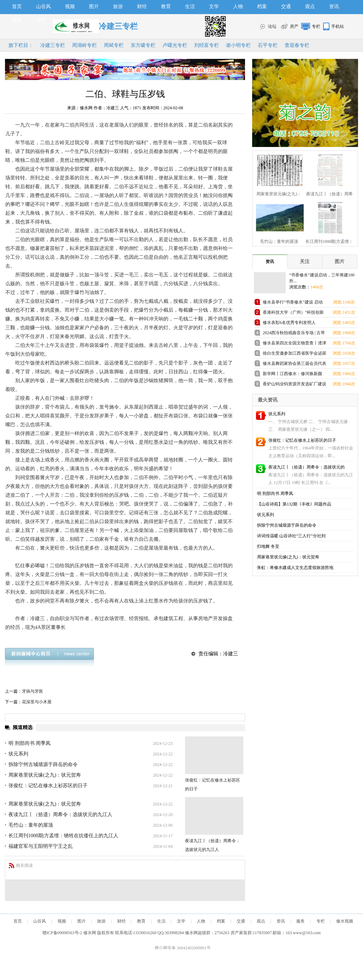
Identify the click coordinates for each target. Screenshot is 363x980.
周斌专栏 (114, 45)
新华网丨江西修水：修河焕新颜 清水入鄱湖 (292, 375)
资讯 (334, 7)
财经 (142, 7)
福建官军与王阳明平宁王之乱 (41, 846)
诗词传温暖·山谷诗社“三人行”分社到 (291, 536)
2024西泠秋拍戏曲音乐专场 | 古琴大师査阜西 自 (294, 334)
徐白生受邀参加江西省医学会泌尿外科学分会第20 (294, 354)
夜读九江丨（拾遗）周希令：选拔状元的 (307, 467)
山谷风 (43, 7)
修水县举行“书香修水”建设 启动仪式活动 (293, 303)
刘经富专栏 (207, 45)
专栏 (41, 20)
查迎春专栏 (297, 45)
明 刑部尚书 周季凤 (29, 743)
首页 (17, 7)
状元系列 (18, 754)
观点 (310, 7)
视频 (70, 7)
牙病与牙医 (32, 691)
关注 (305, 261)
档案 (262, 7)
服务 (17, 20)
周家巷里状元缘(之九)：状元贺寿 (45, 775)
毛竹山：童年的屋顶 (31, 825)
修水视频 (345, 921)
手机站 (338, 26)
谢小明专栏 (238, 45)
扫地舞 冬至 (268, 546)
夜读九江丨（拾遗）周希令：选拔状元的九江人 (60, 814)
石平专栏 (268, 45)
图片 (94, 7)
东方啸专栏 (143, 45)
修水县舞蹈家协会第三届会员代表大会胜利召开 (294, 365)
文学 (214, 7)
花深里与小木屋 (37, 702)
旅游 (118, 7)
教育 (166, 7)
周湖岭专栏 (84, 45)
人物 (238, 7)
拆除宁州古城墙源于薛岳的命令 (43, 764)
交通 (286, 7)
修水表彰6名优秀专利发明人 (289, 323)
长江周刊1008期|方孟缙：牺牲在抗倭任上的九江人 (63, 836)
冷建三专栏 (53, 45)
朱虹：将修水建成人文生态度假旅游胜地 (295, 568)
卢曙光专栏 (175, 45)
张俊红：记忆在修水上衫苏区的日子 (48, 786)
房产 (294, 26)
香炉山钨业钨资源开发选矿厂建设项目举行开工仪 (294, 385)
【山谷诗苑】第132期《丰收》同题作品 (294, 504)
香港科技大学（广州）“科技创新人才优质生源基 (293, 314)
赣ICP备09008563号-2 (62, 933)
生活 (190, 7)
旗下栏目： (21, 45)
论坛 (272, 26)
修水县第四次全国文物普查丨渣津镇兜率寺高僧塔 (294, 344)
